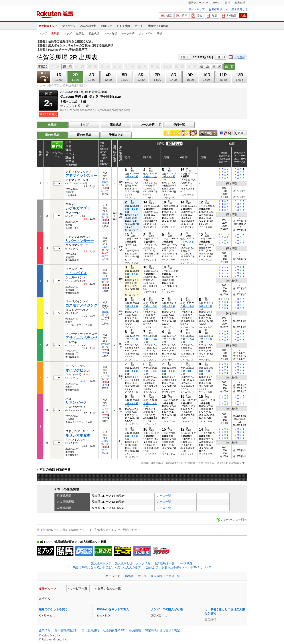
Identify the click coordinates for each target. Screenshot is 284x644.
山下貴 (105, 409)
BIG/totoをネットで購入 (113, 609)
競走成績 (94, 33)
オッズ (68, 33)
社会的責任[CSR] (114, 630)
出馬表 (55, 33)
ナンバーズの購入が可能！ (168, 609)
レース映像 (185, 563)
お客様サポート (218, 9)
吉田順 (105, 214)
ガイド (139, 26)
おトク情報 (123, 26)
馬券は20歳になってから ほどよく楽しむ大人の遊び (107, 567)
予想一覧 (179, 125)
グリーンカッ (187, 242)
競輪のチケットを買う (53, 609)
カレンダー (146, 33)
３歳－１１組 (187, 306)
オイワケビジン (78, 370)
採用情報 (135, 630)
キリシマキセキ (78, 435)
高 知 (217, 66)
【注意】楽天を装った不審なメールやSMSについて (178, 567)
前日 (185, 57)
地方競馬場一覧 (164, 563)
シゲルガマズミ (78, 208)
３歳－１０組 (150, 176)
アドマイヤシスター (81, 176)
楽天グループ (197, 3)
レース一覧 (164, 496)
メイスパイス (76, 273)
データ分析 (128, 33)
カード (216, 3)
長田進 (105, 182)
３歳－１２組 (131, 176)
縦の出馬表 (84, 135)
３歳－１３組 (168, 176)
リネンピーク (76, 403)
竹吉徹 (105, 312)
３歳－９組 (187, 371)
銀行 (227, 3)
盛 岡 (67, 66)
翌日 (221, 57)
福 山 (204, 66)
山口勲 (105, 247)
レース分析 (110, 33)
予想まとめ (116, 135)
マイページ (69, 26)
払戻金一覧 (173, 576)
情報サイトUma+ (158, 26)
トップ (43, 33)
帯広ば (42, 66)
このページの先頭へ (234, 520)
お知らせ (106, 26)
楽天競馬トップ (48, 26)
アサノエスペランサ (81, 338)
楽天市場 (240, 3)
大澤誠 (105, 441)
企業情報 (45, 630)
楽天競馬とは (239, 9)
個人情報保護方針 (66, 630)
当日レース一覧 (44, 77)
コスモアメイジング (81, 305)
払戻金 (80, 33)
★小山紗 (105, 344)
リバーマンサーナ (80, 241)
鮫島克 (105, 279)
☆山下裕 (105, 376)
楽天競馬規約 (90, 630)
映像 (160, 33)
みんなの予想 (88, 26)
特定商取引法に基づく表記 (162, 630)
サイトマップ (197, 9)
